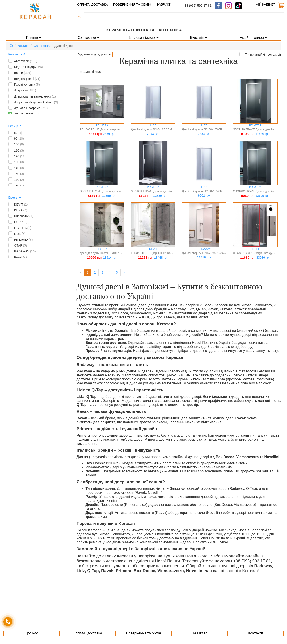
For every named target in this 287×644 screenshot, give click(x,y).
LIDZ (20, 234)
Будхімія (198, 38)
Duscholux (24, 216)
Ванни (23, 73)
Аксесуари (26, 61)
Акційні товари (253, 38)
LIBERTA (23, 228)
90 (19, 139)
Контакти (256, 633)
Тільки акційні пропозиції (263, 54)
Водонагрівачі (27, 79)
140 (19, 168)
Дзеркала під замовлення (35, 96)
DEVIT (21, 204)
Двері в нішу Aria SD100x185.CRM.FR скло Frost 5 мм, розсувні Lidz (224, 129)
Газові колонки (27, 85)
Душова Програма (31, 108)
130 (19, 162)
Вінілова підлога (144, 38)
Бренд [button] (15, 197)
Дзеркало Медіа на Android (36, 102)
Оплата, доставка (92, 4)
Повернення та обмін (132, 4)
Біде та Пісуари (28, 67)
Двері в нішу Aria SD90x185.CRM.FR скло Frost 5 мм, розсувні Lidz (172, 129)
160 (19, 180)
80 (18, 133)
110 (19, 150)
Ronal (21, 257)
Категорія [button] (17, 54)
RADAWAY (25, 251)
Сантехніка (88, 38)
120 (20, 156)
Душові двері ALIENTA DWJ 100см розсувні (209, 253)
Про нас (31, 633)
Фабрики (164, 4)
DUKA (21, 210)
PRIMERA (23, 240)
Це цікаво (200, 633)
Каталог (23, 46)
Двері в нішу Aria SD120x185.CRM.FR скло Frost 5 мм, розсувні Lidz (224, 191)
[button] (95, 54)
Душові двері (27, 114)
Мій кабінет (265, 4)
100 (19, 144)
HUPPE (22, 222)
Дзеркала (25, 90)
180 (19, 186)
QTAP (21, 245)
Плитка (34, 38)
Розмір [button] (15, 126)
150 (19, 174)
